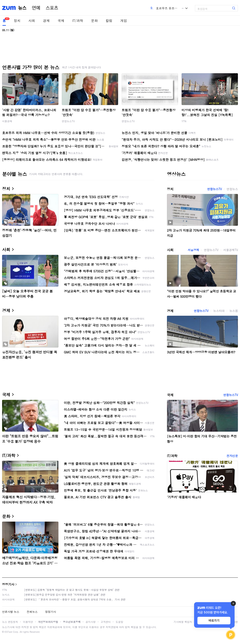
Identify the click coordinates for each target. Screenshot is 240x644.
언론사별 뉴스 (11, 612)
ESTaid (8, 632)
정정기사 (8, 584)
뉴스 (22, 8)
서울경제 (7, 121)
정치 (17, 21)
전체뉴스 (32, 612)
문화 (94, 21)
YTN (184, 121)
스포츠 (52, 8)
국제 (61, 21)
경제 (46, 21)
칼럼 (109, 21)
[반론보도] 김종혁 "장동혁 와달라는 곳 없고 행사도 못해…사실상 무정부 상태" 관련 (72, 590)
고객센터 (106, 622)
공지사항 (91, 622)
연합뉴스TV (68, 121)
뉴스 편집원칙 (10, 622)
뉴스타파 (219, 311)
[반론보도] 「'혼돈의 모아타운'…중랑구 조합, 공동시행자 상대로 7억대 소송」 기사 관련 (75, 599)
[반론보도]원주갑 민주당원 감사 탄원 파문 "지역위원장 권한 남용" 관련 (65, 595)
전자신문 (232, 456)
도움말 (119, 622)
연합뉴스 (232, 189)
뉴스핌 (234, 311)
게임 (124, 21)
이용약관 (28, 622)
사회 (32, 21)
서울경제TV (231, 250)
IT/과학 (78, 21)
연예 (36, 8)
